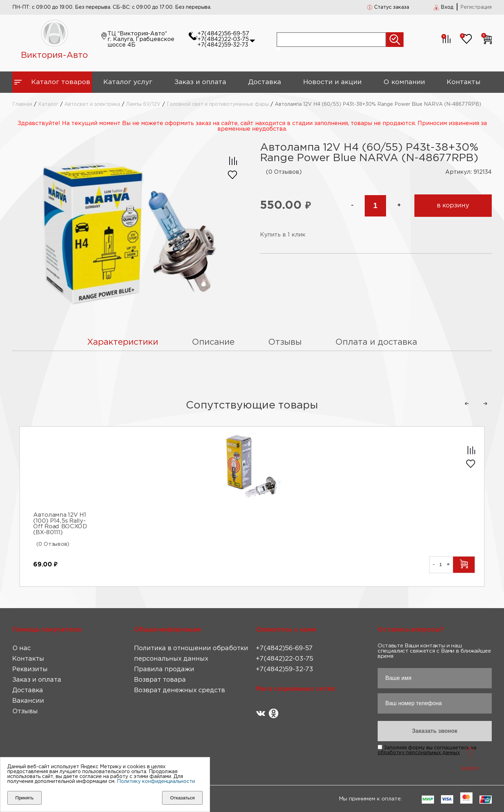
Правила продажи (164, 669)
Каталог (48, 104)
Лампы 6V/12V (143, 104)
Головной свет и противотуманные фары (218, 104)
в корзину (453, 206)
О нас (22, 648)
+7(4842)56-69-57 (223, 34)
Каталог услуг (128, 82)
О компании (404, 82)
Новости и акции (332, 82)
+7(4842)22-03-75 (223, 39)
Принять (24, 798)
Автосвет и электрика (92, 104)
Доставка (265, 82)
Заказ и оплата (200, 82)
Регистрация (476, 7)
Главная (22, 104)
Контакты (464, 82)
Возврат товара (160, 680)
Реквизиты (30, 669)
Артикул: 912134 (468, 172)
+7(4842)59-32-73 (223, 45)
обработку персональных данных (419, 753)
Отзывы (25, 711)
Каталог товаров (61, 82)
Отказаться (182, 798)
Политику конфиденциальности (156, 782)
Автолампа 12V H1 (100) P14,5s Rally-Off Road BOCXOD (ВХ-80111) (60, 524)
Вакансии (28, 701)
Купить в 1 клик (283, 235)
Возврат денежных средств (180, 690)
